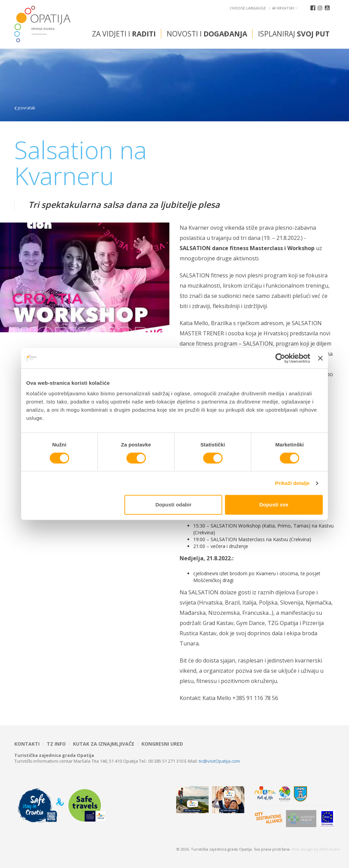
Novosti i (207, 34)
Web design (302, 849)
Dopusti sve (274, 505)
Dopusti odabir (173, 505)
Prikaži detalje (292, 483)
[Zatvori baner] (320, 358)
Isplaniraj (294, 34)
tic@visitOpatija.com (219, 761)
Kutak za (104, 744)
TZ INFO (56, 744)
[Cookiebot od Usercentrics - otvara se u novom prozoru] (280, 358)
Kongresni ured (162, 744)
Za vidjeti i (124, 34)
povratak (25, 108)
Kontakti (27, 744)
